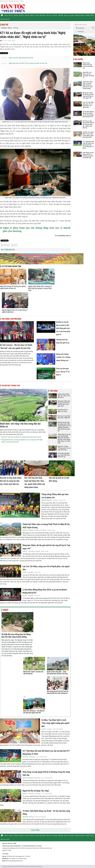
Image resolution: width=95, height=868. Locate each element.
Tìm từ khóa (81, 28)
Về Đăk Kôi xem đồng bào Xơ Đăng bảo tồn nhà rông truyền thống (16, 636)
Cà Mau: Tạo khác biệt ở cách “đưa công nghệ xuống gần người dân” (55, 723)
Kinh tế (27, 15)
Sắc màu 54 (22, 15)
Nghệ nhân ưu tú (5, 245)
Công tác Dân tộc (47, 500)
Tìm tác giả (81, 32)
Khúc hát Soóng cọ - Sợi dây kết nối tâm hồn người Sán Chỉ (34, 712)
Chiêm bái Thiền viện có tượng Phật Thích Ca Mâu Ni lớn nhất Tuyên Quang (88, 85)
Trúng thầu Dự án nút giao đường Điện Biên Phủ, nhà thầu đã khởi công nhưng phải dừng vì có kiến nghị (64, 439)
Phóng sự (32, 15)
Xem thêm (35, 830)
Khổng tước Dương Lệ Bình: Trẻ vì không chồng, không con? (63, 357)
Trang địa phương (79, 15)
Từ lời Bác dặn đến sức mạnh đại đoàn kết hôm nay (64, 455)
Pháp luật (49, 15)
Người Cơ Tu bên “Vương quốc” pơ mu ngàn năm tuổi (64, 448)
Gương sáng (42, 15)
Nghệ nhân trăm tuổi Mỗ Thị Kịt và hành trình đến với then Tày (28, 63)
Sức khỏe (72, 15)
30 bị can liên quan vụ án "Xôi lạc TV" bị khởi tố (63, 372)
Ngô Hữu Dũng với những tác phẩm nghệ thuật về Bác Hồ (13, 287)
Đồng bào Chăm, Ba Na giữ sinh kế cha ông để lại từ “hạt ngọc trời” (64, 404)
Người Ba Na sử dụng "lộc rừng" (63, 411)
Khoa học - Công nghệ (58, 15)
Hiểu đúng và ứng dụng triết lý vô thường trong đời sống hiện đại (88, 155)
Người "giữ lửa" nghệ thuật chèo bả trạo (21, 58)
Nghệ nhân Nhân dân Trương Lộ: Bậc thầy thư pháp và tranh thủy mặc (40, 288)
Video (5, 610)
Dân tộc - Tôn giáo (13, 15)
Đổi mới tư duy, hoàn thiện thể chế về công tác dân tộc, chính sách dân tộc (11, 481)
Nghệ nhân (17, 128)
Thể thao (16, 28)
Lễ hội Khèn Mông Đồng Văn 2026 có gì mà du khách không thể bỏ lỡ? (88, 114)
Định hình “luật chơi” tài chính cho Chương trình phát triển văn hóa (21, 437)
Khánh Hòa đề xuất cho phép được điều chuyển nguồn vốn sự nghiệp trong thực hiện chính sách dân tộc (64, 427)
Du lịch (25, 596)
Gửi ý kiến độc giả (8, 250)
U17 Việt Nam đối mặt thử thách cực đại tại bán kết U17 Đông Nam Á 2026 (88, 145)
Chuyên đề (87, 15)
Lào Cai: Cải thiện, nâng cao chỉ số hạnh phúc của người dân (88, 105)
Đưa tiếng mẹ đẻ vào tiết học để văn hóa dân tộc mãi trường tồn (58, 692)
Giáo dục (66, 15)
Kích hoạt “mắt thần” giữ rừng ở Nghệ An (64, 417)
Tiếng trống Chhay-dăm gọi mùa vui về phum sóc (64, 396)
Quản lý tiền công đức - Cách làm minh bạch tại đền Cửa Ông (57, 673)
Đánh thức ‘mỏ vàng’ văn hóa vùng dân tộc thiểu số (88, 75)
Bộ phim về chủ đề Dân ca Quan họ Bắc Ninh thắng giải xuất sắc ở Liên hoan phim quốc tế (63, 328)
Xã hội (37, 15)
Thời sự (6, 15)
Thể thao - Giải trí (5, 19)
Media (92, 15)
